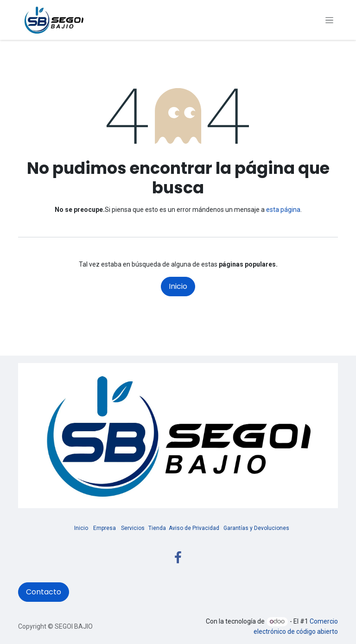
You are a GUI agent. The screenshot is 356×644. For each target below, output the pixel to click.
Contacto (44, 592)
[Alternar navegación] (329, 20)
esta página (283, 210)
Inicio (178, 286)
